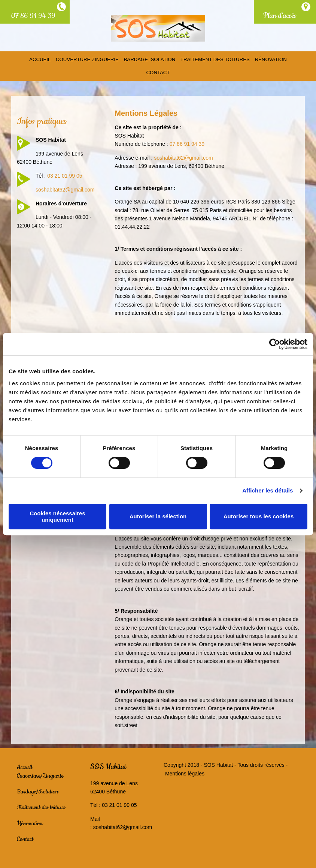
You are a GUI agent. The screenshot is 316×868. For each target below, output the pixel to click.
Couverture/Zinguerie (40, 774)
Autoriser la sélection (158, 516)
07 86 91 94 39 (33, 16)
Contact (158, 71)
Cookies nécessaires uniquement (57, 516)
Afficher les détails (268, 490)
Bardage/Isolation (38, 790)
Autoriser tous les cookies (259, 516)
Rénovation (268, 59)
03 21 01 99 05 (65, 174)
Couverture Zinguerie (89, 59)
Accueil (43, 59)
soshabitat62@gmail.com (65, 188)
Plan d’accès (280, 16)
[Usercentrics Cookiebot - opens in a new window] (275, 344)
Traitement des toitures (214, 59)
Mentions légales (185, 772)
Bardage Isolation (150, 59)
